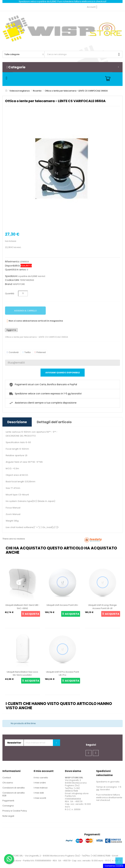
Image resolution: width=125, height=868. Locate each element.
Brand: (9, 284)
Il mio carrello (41, 778)
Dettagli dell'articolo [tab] (54, 422)
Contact (7, 778)
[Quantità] (23, 293)
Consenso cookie (114, 866)
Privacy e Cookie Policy (15, 811)
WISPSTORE (19, 284)
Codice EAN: (12, 280)
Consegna (8, 806)
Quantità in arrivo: (16, 270)
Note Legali (8, 816)
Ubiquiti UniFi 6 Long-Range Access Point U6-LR (102, 607)
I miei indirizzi (41, 788)
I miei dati (39, 793)
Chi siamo (8, 783)
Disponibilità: (13, 266)
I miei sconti (40, 798)
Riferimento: (12, 262)
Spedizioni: (11, 276)
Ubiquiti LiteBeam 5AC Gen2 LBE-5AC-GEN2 (22, 607)
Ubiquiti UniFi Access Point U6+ (62, 605)
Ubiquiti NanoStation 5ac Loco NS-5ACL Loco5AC (22, 674)
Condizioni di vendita (14, 788)
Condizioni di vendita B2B (14, 794)
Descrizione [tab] (17, 422)
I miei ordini (40, 783)
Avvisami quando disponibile (63, 373)
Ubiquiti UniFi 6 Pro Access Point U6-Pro (62, 674)
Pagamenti (8, 801)
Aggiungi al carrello (25, 311)
